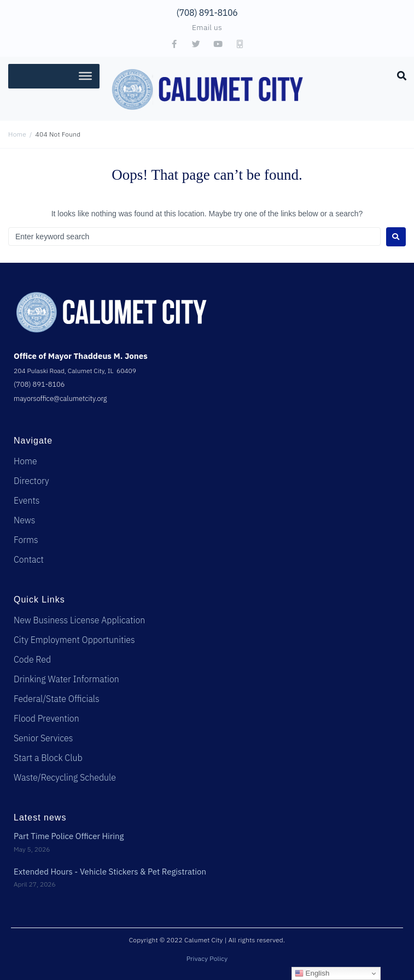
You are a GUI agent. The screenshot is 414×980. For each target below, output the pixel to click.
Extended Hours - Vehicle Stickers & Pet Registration (110, 872)
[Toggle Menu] (85, 76)
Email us (207, 27)
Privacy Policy (207, 958)
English (312, 973)
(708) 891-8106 (207, 13)
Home (17, 134)
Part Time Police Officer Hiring (69, 836)
